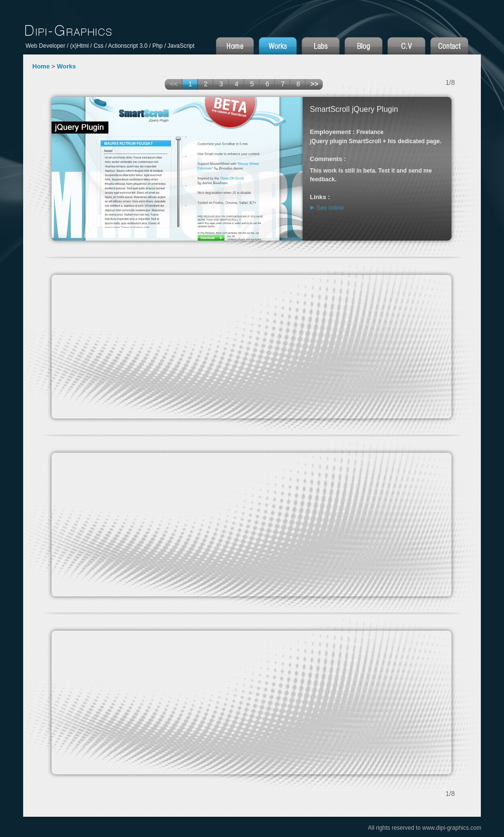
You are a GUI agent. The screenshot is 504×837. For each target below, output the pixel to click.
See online (330, 208)
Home (41, 66)
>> (314, 84)
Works (66, 66)
